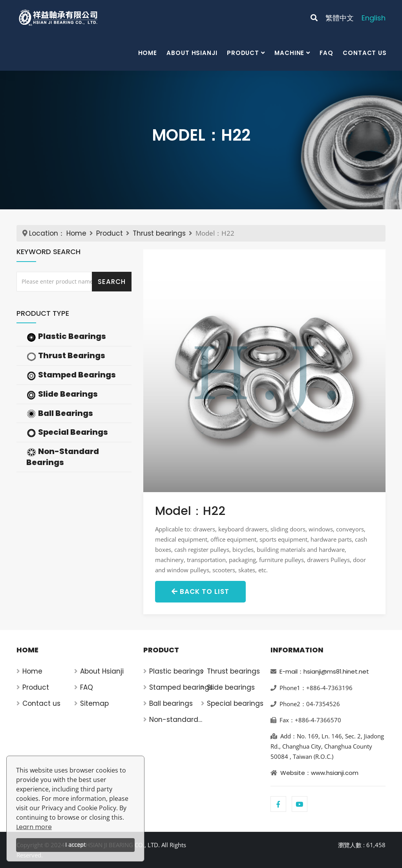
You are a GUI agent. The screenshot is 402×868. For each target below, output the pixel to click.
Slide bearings (231, 687)
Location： (47, 233)
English (374, 18)
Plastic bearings (176, 671)
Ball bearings (171, 703)
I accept (75, 845)
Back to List (200, 591)
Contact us (365, 53)
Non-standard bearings (174, 720)
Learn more (34, 827)
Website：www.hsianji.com (319, 773)
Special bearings (235, 703)
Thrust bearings (159, 233)
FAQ (326, 53)
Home (148, 53)
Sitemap (94, 703)
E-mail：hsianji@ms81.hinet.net (324, 671)
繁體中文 (340, 18)
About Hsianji (192, 53)
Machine (289, 53)
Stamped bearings (181, 687)
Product (243, 53)
